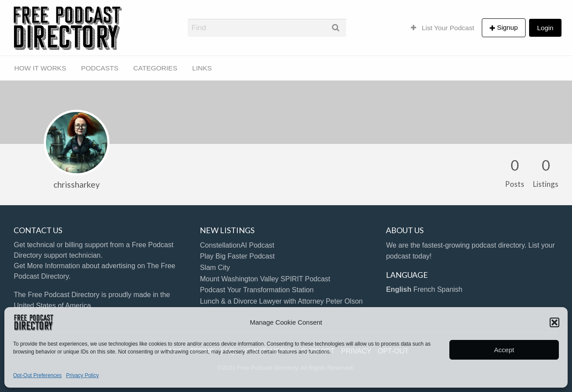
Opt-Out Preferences (37, 375)
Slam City (215, 268)
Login (545, 28)
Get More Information (47, 266)
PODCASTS (100, 68)
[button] (554, 322)
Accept (504, 350)
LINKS (202, 68)
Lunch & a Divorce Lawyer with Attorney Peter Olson (281, 301)
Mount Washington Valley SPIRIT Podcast (265, 279)
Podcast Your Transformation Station (257, 290)
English (399, 289)
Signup (508, 27)
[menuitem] (443, 28)
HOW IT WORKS (41, 68)
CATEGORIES (155, 68)
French (424, 289)
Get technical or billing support (61, 245)
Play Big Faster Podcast (237, 256)
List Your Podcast (443, 28)
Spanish (450, 289)
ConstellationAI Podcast (237, 245)
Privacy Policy (83, 375)
